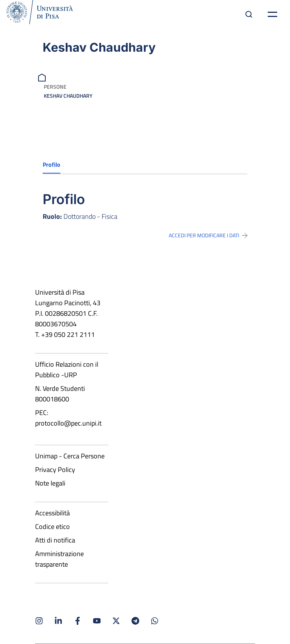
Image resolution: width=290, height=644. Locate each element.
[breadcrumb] (43, 77)
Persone (55, 87)
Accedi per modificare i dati (208, 235)
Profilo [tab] (52, 164)
